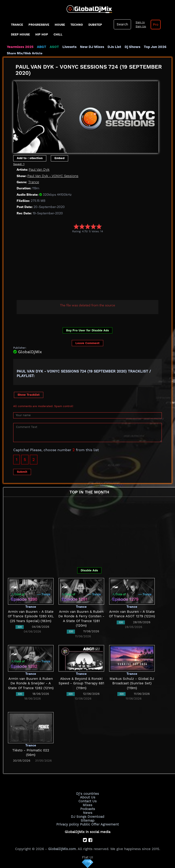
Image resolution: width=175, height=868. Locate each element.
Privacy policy (68, 824)
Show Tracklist (29, 395)
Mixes (87, 805)
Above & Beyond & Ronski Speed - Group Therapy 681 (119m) (81, 683)
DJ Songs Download (87, 817)
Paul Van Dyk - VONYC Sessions (53, 176)
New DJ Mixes (92, 47)
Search (122, 24)
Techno (77, 25)
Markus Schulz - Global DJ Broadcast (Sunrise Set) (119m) (132, 683)
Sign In (140, 22)
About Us (88, 797)
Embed (59, 158)
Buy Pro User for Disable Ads (87, 330)
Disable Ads (89, 570)
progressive (39, 25)
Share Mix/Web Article (25, 53)
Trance (17, 25)
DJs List (114, 47)
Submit (22, 472)
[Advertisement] (94, 267)
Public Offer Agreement (99, 824)
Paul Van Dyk (39, 170)
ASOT (54, 47)
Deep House (20, 34)
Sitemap (87, 820)
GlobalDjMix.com (62, 849)
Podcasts (88, 809)
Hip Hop (42, 34)
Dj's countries (87, 794)
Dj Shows (133, 47)
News (88, 813)
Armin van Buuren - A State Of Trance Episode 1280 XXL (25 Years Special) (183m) (31, 616)
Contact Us (87, 801)
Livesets (69, 47)
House (60, 25)
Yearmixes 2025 (20, 47)
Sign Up (141, 26)
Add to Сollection (30, 158)
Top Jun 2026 (155, 47)
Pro (156, 25)
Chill (58, 34)
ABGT (42, 47)
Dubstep (95, 25)
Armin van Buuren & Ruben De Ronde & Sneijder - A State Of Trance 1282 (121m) (31, 683)
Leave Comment (87, 343)
